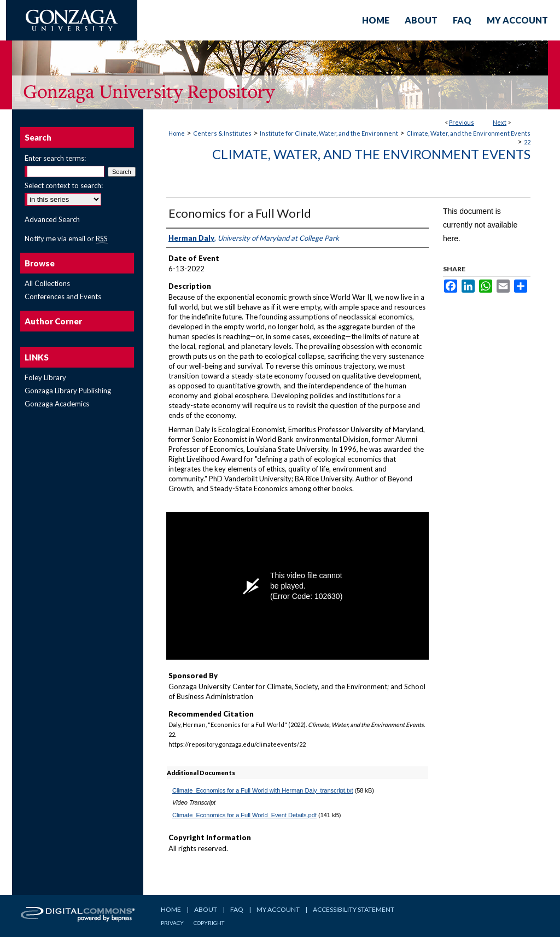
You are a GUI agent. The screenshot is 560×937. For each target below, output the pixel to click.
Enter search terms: (55, 158)
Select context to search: (64, 185)
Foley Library (45, 377)
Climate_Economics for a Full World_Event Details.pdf (244, 815)
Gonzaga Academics (57, 404)
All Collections (47, 283)
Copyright (209, 923)
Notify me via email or (66, 238)
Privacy (172, 923)
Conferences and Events (63, 296)
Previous (462, 122)
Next (500, 122)
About (206, 909)
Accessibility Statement (354, 909)
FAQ (237, 909)
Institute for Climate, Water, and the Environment (329, 133)
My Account (278, 909)
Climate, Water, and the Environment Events (468, 133)
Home (177, 133)
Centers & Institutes (222, 133)
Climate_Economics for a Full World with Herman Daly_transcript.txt (263, 790)
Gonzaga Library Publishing (68, 391)
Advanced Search (52, 219)
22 (527, 142)
